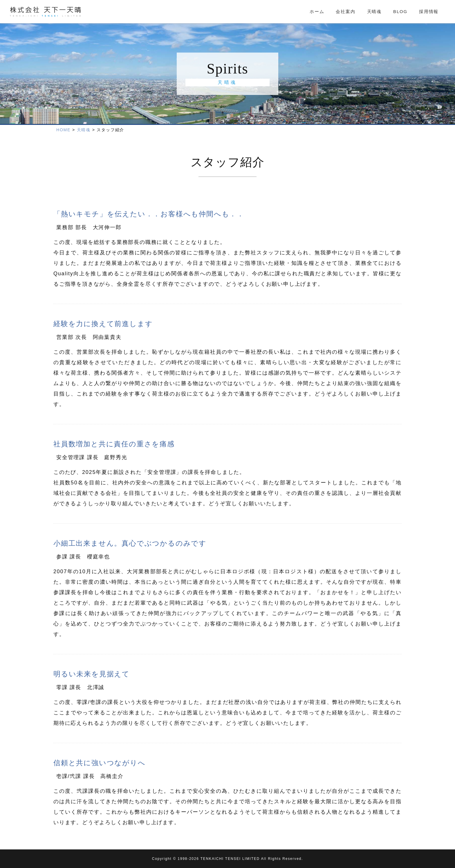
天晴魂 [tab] (374, 11)
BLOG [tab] (400, 11)
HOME (63, 130)
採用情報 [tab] (429, 11)
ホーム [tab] (317, 11)
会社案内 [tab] (345, 11)
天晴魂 (84, 130)
